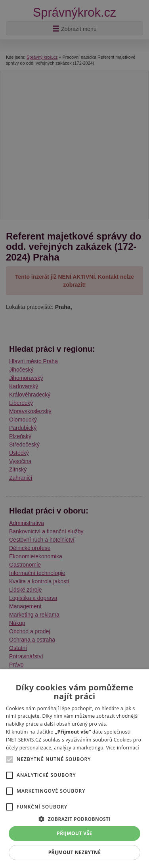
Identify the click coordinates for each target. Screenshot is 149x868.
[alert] (74, 434)
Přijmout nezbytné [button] (75, 852)
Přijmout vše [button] (74, 833)
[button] (74, 819)
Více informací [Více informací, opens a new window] (123, 748)
